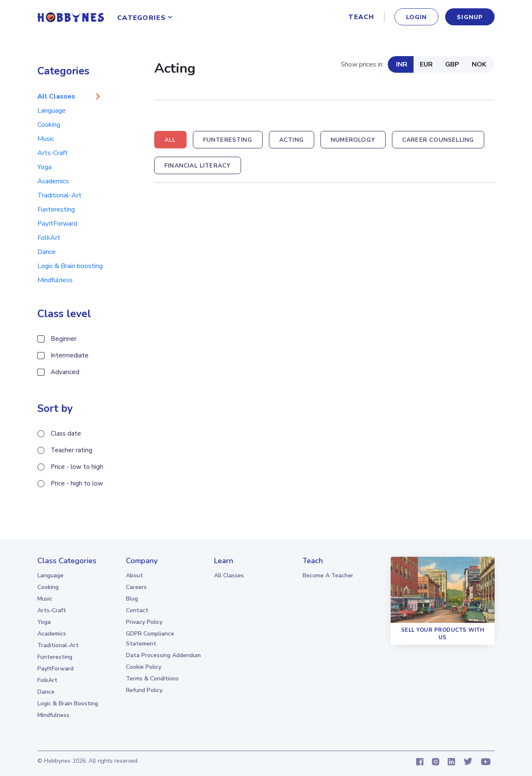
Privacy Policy (144, 622)
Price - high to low (77, 483)
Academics (53, 181)
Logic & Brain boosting (70, 266)
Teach (361, 17)
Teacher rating (71, 450)
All (170, 140)
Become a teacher (328, 575)
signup (470, 17)
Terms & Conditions (152, 679)
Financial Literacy (198, 166)
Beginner (64, 339)
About (134, 575)
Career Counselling (438, 140)
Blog (132, 599)
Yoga (44, 167)
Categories (142, 18)
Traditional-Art (59, 195)
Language (52, 111)
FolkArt (49, 238)
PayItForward (57, 224)
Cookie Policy (144, 667)
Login (417, 17)
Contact (137, 610)
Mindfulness (55, 280)
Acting (292, 140)
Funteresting (56, 209)
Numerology (353, 140)
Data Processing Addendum (163, 655)
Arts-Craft (53, 153)
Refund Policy (144, 690)
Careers (136, 587)
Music (46, 139)
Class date (66, 434)
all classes (229, 575)
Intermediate (70, 355)
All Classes (56, 96)
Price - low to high (77, 467)
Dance (47, 252)
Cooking (49, 125)
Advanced (65, 372)
